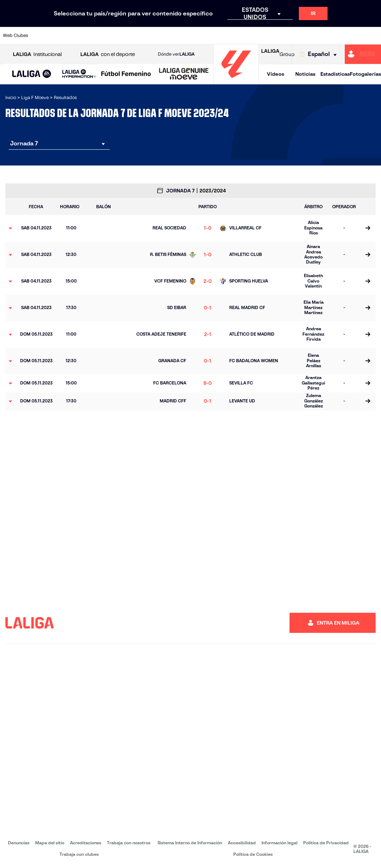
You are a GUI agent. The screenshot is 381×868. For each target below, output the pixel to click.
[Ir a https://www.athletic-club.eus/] (44, 36)
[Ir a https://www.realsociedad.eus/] (307, 36)
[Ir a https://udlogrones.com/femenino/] (373, 36)
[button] (32, 74)
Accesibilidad (242, 843)
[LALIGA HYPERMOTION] (79, 74)
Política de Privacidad (326, 843)
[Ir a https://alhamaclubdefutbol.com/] (66, 36)
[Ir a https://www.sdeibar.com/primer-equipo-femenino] (329, 36)
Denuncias (19, 843)
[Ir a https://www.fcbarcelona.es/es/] (154, 36)
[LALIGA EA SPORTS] (32, 74)
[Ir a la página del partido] (368, 228)
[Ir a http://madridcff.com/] (241, 36)
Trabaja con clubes (79, 854)
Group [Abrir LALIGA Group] (278, 54)
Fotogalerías (365, 74)
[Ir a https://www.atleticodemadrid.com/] (88, 36)
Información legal (279, 843)
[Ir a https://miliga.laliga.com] (363, 54)
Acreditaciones (86, 843)
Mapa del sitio (50, 843)
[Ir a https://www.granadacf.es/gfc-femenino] (198, 36)
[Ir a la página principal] (236, 81)
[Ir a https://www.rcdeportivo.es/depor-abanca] (132, 36)
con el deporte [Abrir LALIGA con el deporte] (108, 54)
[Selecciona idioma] (320, 54)
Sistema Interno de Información (190, 843)
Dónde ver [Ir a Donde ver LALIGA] (176, 54)
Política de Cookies (253, 854)
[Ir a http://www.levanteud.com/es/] (220, 36)
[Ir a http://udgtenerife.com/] (110, 36)
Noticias (305, 74)
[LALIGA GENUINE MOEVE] (184, 74)
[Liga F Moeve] (126, 74)
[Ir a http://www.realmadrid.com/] (285, 36)
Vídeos (276, 74)
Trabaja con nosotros (129, 843)
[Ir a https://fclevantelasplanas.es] (176, 36)
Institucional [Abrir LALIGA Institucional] (37, 54)
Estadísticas (335, 74)
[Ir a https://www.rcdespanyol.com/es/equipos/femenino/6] (263, 36)
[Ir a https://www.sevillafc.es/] (351, 36)
